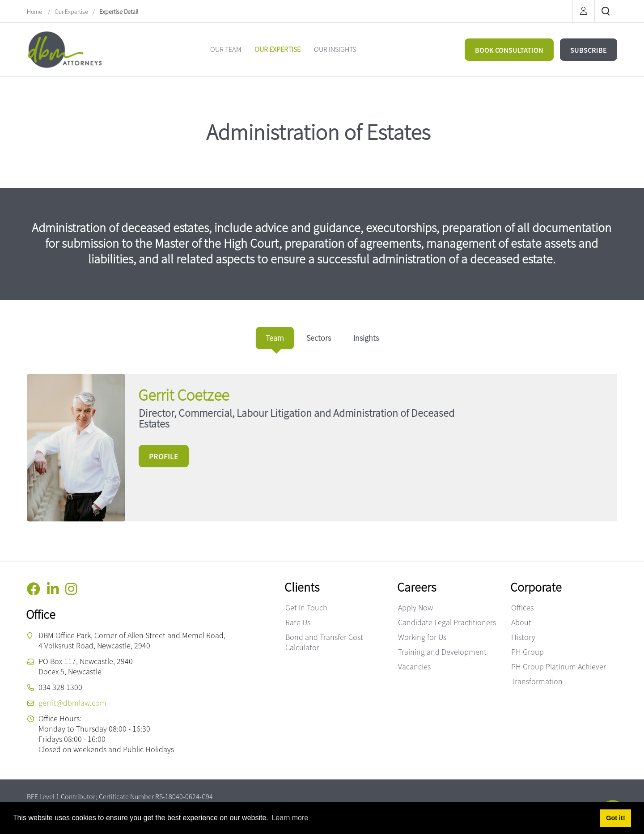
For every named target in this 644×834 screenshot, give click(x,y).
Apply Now (415, 608)
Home (35, 12)
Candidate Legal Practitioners (447, 622)
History (523, 637)
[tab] (275, 338)
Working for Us (422, 637)
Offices (522, 608)
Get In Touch (306, 608)
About (521, 622)
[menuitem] (226, 49)
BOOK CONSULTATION (509, 50)
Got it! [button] (615, 818)
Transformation (537, 681)
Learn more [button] (290, 818)
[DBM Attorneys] (65, 49)
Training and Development (442, 652)
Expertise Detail (119, 12)
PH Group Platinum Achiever (559, 667)
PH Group (527, 652)
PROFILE (164, 456)
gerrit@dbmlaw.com (72, 703)
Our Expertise (71, 12)
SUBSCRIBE (589, 50)
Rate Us (298, 622)
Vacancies (414, 667)
